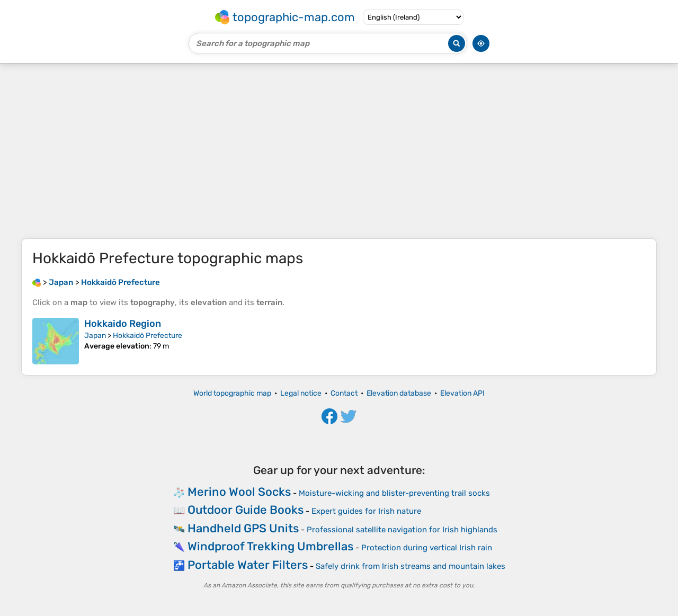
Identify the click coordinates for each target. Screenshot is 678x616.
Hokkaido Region (123, 324)
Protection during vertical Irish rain (427, 548)
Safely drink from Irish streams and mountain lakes (411, 566)
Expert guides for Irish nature (366, 511)
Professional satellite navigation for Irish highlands (402, 530)
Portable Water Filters (248, 565)
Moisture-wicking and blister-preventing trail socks (394, 493)
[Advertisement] (339, 151)
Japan (95, 336)
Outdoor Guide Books (246, 510)
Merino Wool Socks (239, 492)
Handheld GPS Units (243, 528)
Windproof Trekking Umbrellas (270, 546)
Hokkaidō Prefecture (148, 336)
